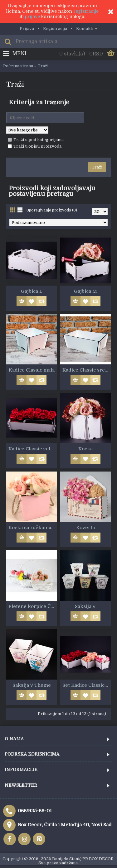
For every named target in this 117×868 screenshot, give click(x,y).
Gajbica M (85, 291)
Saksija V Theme (32, 685)
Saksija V (85, 606)
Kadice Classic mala (32, 370)
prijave (32, 17)
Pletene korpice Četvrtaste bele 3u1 (33, 606)
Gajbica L (32, 291)
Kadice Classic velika (33, 449)
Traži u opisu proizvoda (35, 146)
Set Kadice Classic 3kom (87, 685)
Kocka (85, 449)
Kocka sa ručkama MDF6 (33, 528)
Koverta (85, 528)
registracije (86, 11)
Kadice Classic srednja (87, 370)
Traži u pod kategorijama (36, 140)
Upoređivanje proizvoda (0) (52, 210)
